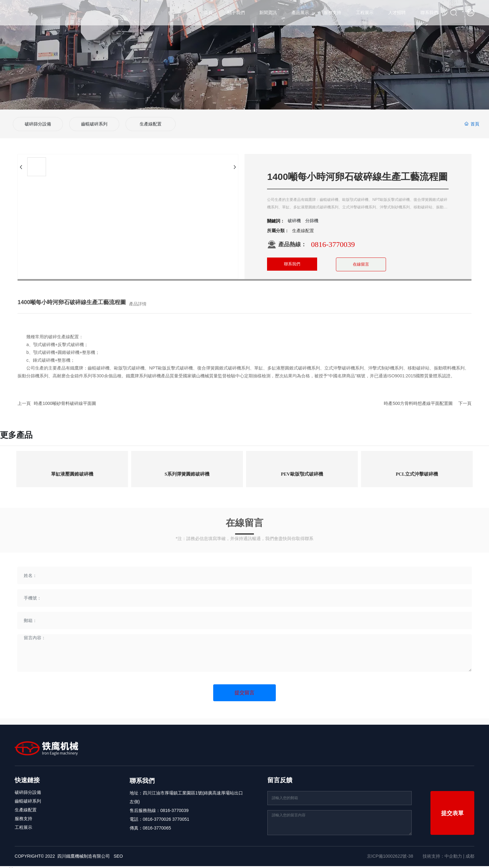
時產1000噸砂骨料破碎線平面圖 (65, 398)
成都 (470, 851)
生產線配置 (151, 121)
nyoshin (8, 864)
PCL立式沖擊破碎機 (417, 469)
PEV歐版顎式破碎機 (302, 469)
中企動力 (453, 851)
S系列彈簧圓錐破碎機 (187, 469)
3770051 (181, 814)
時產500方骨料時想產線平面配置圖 (418, 398)
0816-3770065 (157, 823)
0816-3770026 (157, 814)
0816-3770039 (333, 239)
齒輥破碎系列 (94, 121)
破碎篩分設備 (38, 121)
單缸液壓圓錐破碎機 (72, 469)
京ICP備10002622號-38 (390, 851)
